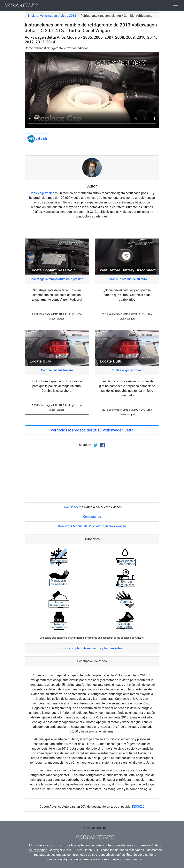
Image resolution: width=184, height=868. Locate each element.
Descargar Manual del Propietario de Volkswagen (92, 526)
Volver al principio (95, 828)
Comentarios (92, 517)
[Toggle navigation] (175, 5)
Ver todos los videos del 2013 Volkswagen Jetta (92, 430)
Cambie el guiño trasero (127, 370)
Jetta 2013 (69, 16)
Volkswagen (48, 16)
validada (37, 139)
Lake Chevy (70, 507)
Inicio (32, 16)
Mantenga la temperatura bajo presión (57, 279)
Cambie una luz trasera (57, 370)
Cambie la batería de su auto (127, 279)
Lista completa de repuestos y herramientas (92, 648)
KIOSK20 (138, 807)
